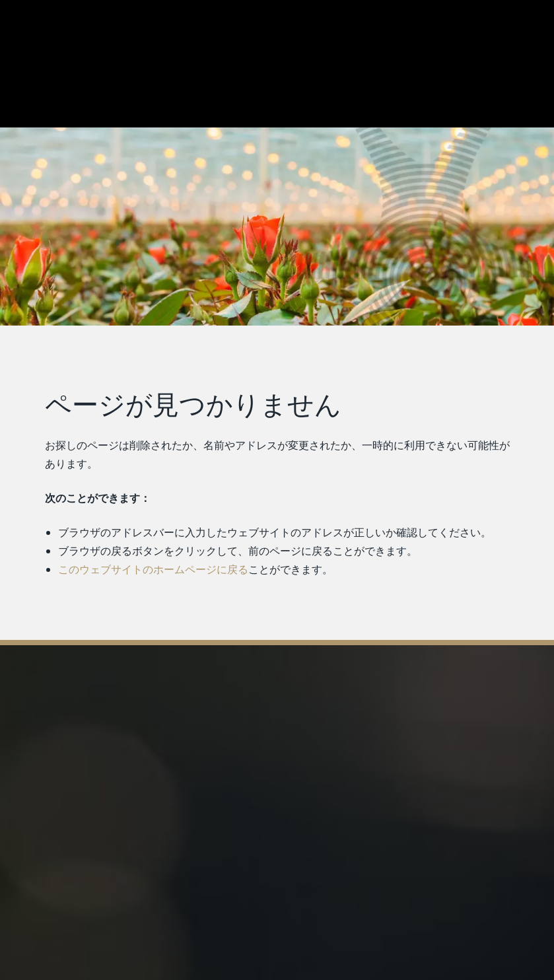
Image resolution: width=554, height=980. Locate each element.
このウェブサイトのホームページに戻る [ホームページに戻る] (153, 569)
